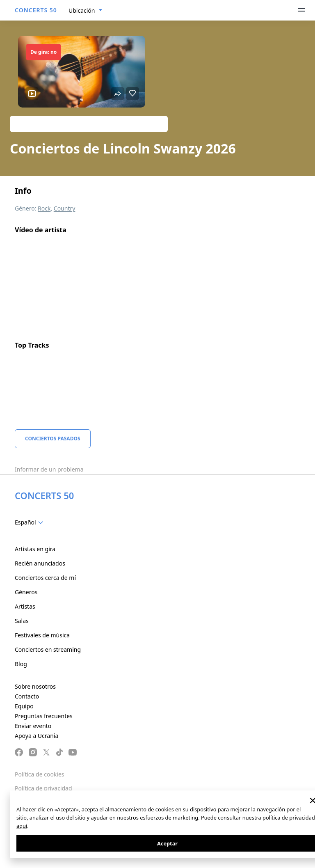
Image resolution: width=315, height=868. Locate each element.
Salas (22, 621)
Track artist (89, 124)
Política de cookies (40, 774)
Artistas (25, 606)
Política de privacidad (43, 788)
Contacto (27, 696)
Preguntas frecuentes (44, 716)
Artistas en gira (35, 549)
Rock (44, 208)
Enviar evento (33, 726)
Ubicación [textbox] (82, 10)
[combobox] (86, 11)
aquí (22, 826)
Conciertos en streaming (48, 649)
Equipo (24, 706)
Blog (21, 664)
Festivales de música (42, 635)
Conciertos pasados (53, 439)
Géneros (26, 592)
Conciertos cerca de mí (45, 578)
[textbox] (31, 522)
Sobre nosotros (35, 686)
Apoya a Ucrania (37, 736)
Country (65, 208)
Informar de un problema (49, 469)
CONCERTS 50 (36, 10)
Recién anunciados (40, 563)
